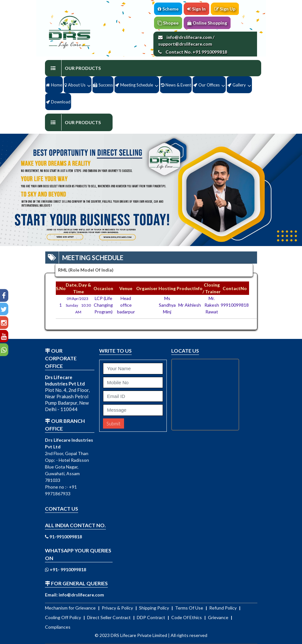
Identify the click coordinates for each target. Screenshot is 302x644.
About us (75, 85)
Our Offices (206, 85)
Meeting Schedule (134, 85)
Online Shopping (207, 23)
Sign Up (225, 9)
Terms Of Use (190, 608)
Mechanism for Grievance (71, 608)
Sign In (196, 9)
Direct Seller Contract (109, 617)
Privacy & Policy (118, 608)
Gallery (237, 85)
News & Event (176, 85)
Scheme (168, 9)
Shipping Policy (155, 608)
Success (103, 85)
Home (54, 85)
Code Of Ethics (187, 617)
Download (58, 102)
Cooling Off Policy (63, 617)
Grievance (219, 617)
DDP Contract (151, 617)
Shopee (168, 23)
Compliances (58, 627)
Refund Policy (223, 608)
